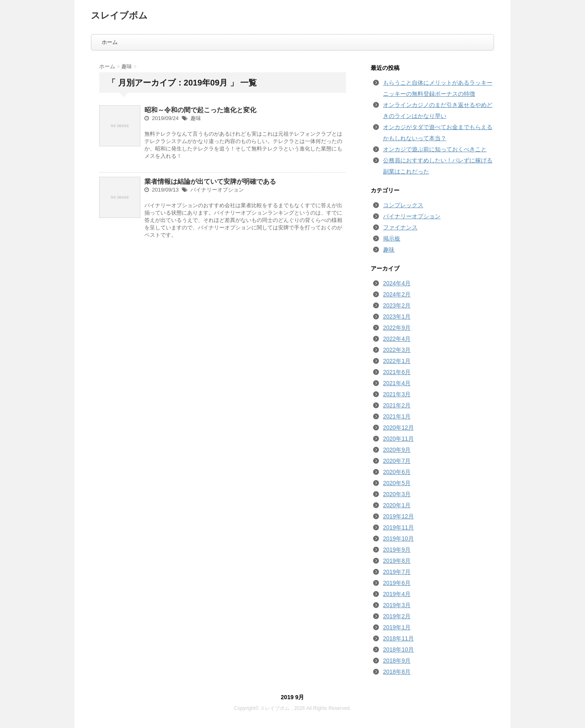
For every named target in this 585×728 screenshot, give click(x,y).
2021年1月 (397, 416)
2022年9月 (397, 328)
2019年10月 (398, 538)
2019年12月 (398, 516)
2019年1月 (397, 627)
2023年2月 (397, 305)
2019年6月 (397, 583)
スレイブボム (119, 15)
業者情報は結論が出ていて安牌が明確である (210, 181)
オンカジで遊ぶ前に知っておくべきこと (435, 149)
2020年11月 (398, 439)
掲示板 (392, 238)
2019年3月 (397, 605)
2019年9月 (397, 550)
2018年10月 (398, 649)
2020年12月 (398, 428)
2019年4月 (397, 594)
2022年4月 (397, 339)
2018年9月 (397, 661)
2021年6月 (397, 372)
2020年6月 (397, 472)
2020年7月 (397, 461)
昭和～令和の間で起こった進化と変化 (200, 110)
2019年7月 (397, 572)
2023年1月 (397, 317)
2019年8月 (397, 561)
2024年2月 (397, 294)
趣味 (196, 118)
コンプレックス (403, 205)
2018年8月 (397, 672)
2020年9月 (397, 450)
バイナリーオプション (217, 190)
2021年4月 (397, 383)
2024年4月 (397, 283)
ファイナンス (400, 227)
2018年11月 (398, 638)
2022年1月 (397, 361)
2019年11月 (398, 527)
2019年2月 (397, 616)
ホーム (110, 42)
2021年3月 (397, 394)
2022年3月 (397, 350)
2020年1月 (397, 505)
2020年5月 (397, 483)
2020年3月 (397, 494)
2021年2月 (397, 405)
